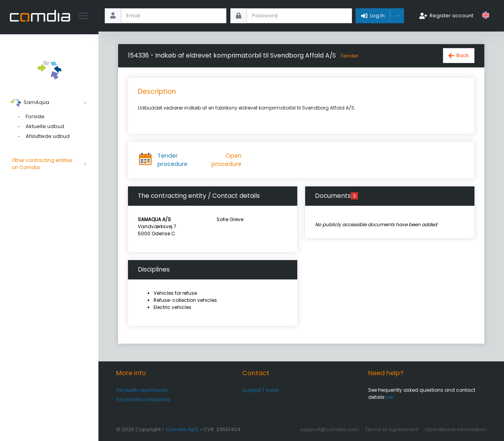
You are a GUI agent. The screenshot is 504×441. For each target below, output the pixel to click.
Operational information (455, 429)
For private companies (143, 399)
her (390, 397)
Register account (451, 16)
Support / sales (260, 390)
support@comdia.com (330, 429)
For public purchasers (142, 390)
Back (463, 55)
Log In (377, 16)
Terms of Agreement (392, 429)
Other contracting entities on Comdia (49, 164)
